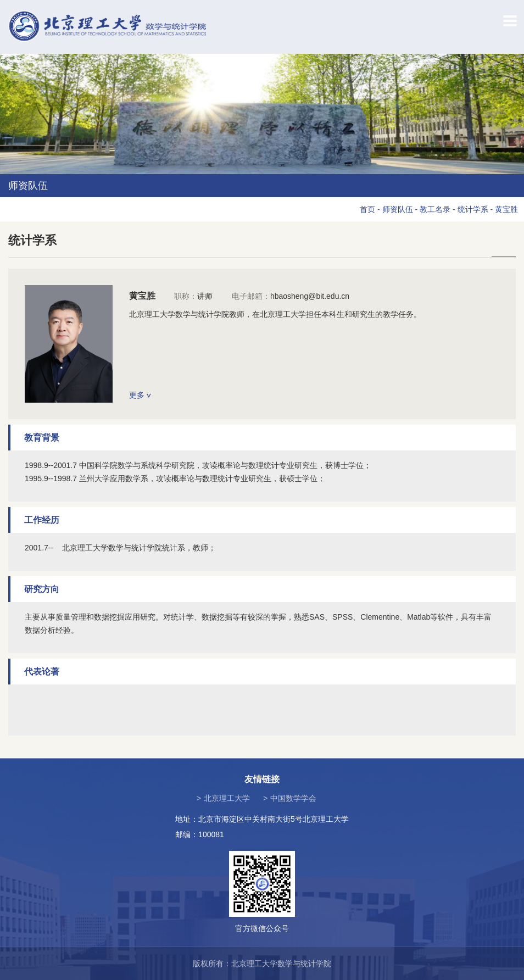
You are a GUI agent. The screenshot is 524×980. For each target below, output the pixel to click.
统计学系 (473, 209)
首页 (367, 209)
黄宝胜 (506, 209)
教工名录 (435, 209)
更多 (140, 395)
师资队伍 (398, 209)
